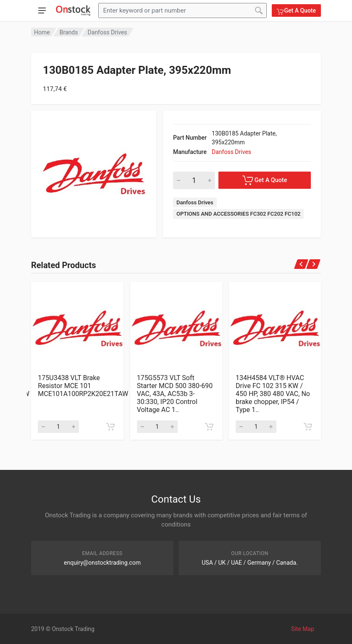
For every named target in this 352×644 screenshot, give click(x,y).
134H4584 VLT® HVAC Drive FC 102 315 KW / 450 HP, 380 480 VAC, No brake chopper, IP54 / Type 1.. (273, 394)
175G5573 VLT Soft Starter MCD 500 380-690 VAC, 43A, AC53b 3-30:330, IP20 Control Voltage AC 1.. (175, 394)
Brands (69, 32)
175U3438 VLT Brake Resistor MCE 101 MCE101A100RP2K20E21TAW (83, 386)
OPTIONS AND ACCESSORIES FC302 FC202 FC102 (238, 214)
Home (42, 32)
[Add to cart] (110, 427)
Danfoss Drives (108, 32)
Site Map (303, 629)
